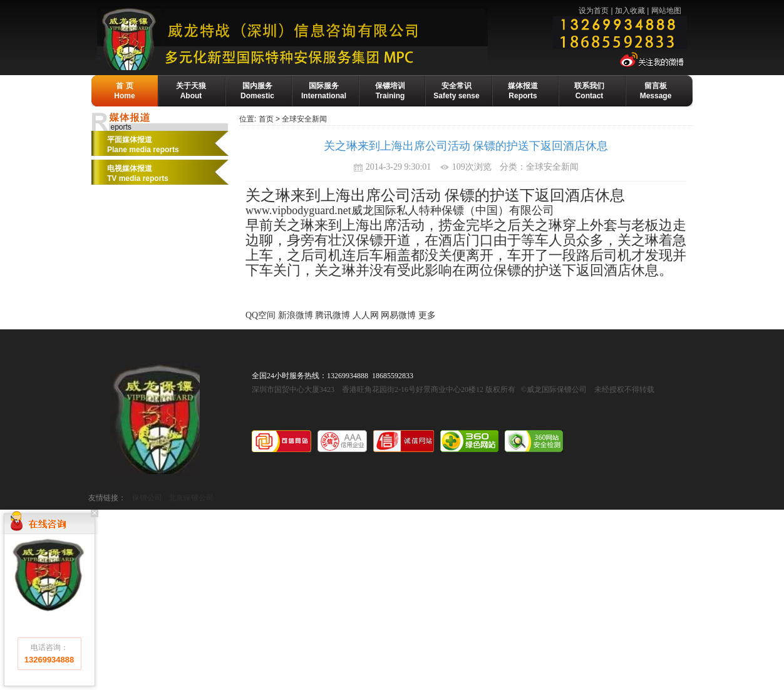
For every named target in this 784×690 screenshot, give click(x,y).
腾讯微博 (333, 315)
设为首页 (594, 11)
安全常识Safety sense (456, 91)
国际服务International (324, 91)
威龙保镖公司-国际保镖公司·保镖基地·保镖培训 (321, 38)
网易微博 (398, 315)
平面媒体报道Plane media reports (143, 145)
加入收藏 (630, 11)
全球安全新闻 (304, 119)
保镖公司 (147, 498)
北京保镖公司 (191, 498)
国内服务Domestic (257, 91)
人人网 (366, 315)
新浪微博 (296, 315)
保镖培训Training (390, 91)
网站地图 (666, 11)
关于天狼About (191, 91)
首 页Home (124, 91)
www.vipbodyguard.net (298, 210)
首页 (266, 119)
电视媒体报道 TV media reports (138, 173)
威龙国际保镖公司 (155, 419)
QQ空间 (260, 315)
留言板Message (656, 91)
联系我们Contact (589, 91)
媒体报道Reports (523, 91)
